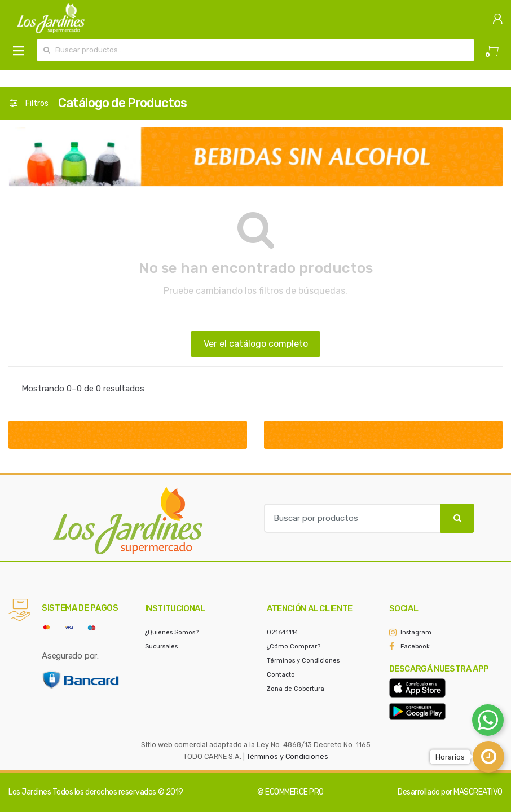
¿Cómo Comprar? (294, 646)
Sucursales (161, 646)
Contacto (281, 675)
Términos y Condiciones (303, 661)
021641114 (283, 632)
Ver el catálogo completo (256, 344)
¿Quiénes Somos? (172, 632)
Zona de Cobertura (296, 689)
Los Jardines (30, 792)
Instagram (416, 632)
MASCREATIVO (478, 792)
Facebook (415, 646)
